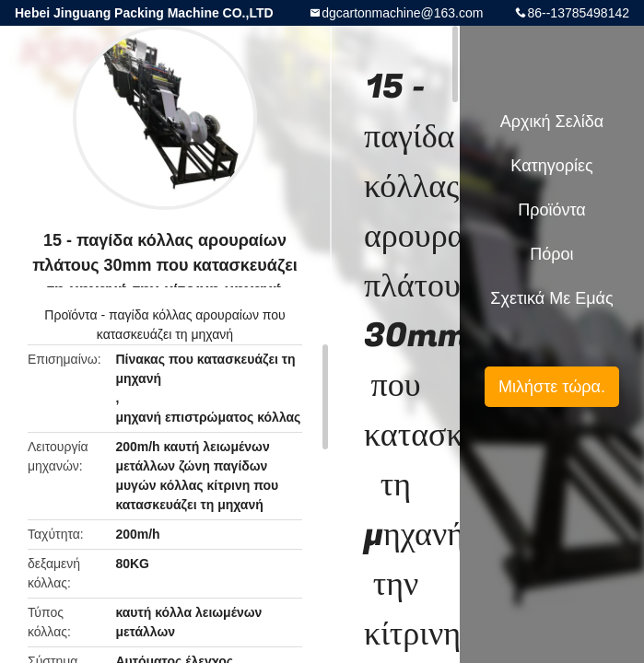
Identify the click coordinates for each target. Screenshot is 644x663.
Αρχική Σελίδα (552, 122)
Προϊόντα (70, 315)
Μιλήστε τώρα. (552, 387)
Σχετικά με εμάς (551, 298)
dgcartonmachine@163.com (402, 13)
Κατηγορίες (551, 166)
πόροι (551, 254)
